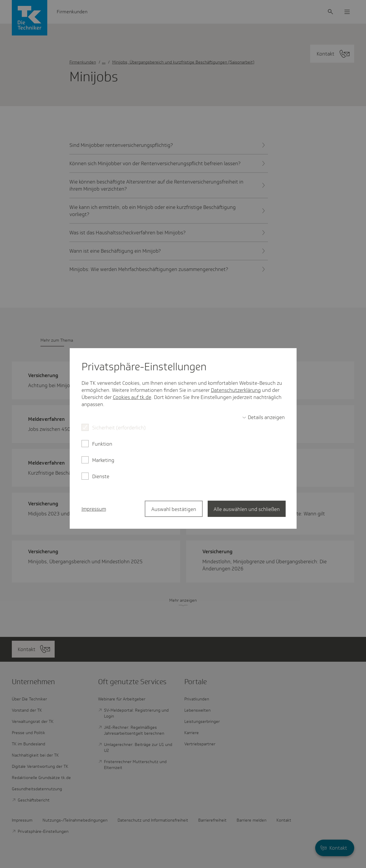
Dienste (101, 476)
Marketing (103, 460)
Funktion (102, 444)
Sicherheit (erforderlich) (119, 428)
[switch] (263, 417)
